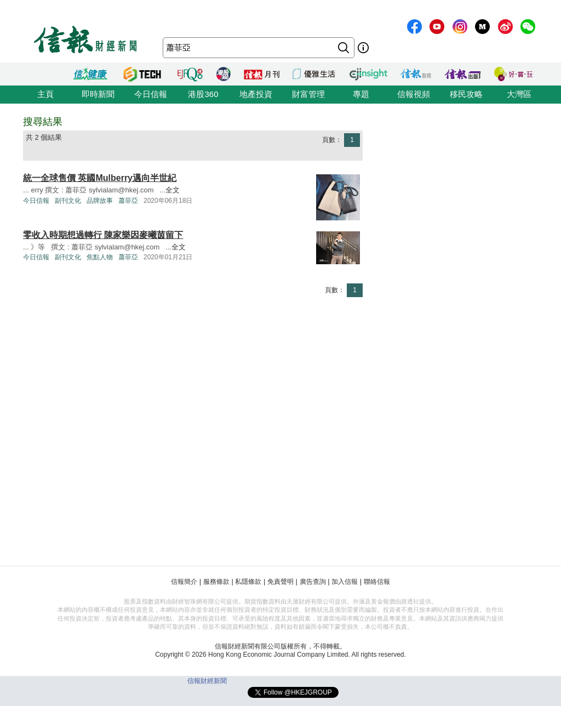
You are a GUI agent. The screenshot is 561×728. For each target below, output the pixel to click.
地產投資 (256, 94)
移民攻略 (466, 94)
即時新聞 (98, 94)
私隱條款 (248, 582)
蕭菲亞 (128, 201)
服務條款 (216, 582)
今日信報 (151, 94)
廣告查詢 (313, 582)
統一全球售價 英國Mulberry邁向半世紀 (100, 178)
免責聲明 (280, 582)
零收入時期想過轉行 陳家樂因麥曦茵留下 (103, 235)
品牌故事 (100, 201)
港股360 (203, 94)
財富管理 (308, 94)
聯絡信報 (377, 582)
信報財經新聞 (207, 681)
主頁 (45, 94)
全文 (173, 190)
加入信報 (345, 582)
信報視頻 (414, 94)
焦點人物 (100, 257)
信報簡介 (184, 582)
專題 (361, 94)
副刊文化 (68, 201)
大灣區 (519, 94)
